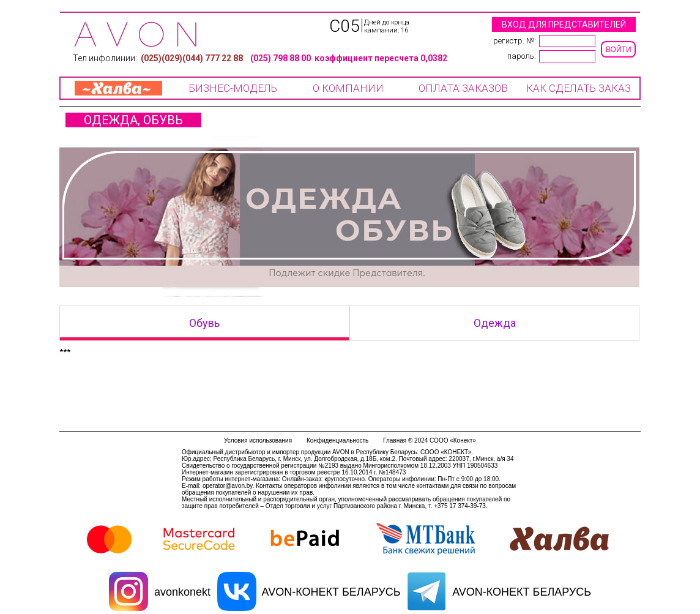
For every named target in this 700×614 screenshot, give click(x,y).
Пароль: (522, 56)
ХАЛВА (118, 88)
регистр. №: (515, 41)
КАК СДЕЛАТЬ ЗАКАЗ (579, 88)
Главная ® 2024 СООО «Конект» (430, 440)
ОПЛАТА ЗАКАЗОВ (463, 88)
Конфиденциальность (337, 440)
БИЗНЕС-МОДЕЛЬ (233, 88)
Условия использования (258, 440)
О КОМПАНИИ (348, 88)
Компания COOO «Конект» (135, 34)
